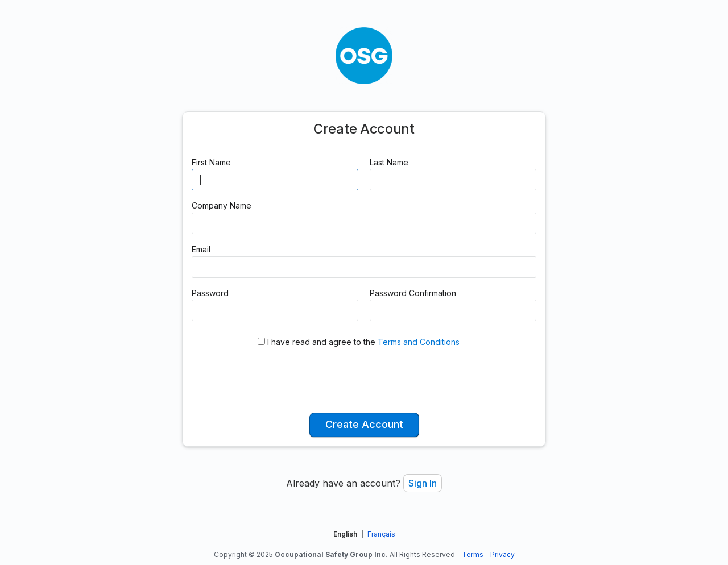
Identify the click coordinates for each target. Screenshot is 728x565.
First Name (211, 162)
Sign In (423, 483)
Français (381, 534)
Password (210, 293)
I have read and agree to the (359, 342)
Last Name (389, 162)
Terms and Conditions (419, 342)
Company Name (222, 205)
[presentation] (364, 381)
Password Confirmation (413, 293)
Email (201, 249)
